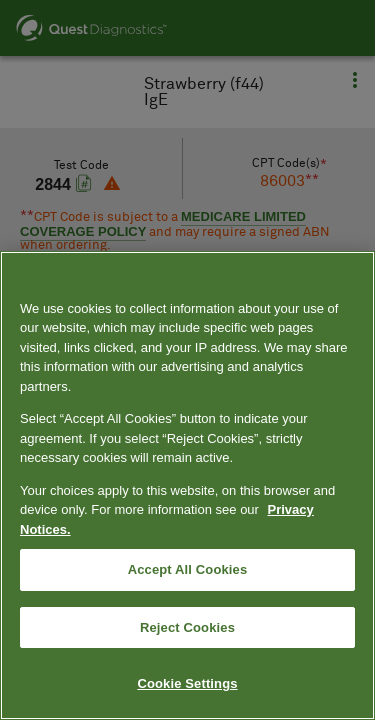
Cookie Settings (187, 683)
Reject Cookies (187, 627)
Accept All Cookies (188, 569)
